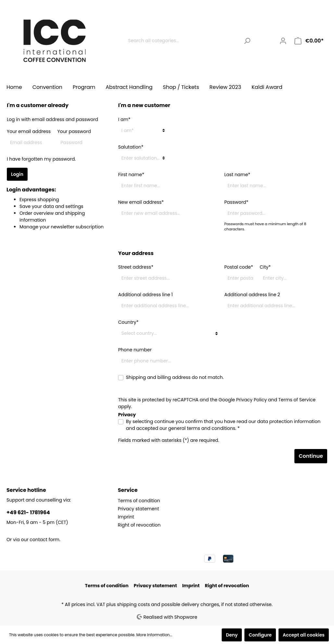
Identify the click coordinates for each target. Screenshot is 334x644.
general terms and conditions (202, 428)
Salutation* (131, 147)
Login (17, 174)
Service (128, 490)
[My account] (283, 41)
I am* (124, 119)
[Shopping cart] (309, 41)
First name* (131, 175)
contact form (44, 540)
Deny (232, 635)
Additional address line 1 (145, 295)
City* (265, 267)
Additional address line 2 (252, 295)
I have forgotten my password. (41, 159)
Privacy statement (138, 509)
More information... (154, 635)
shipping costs (133, 604)
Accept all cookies (304, 635)
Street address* (136, 267)
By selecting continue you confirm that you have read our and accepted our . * (223, 425)
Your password (74, 131)
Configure (260, 635)
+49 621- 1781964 (28, 512)
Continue (311, 456)
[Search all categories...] (182, 41)
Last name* (237, 175)
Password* (236, 202)
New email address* (141, 202)
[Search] (247, 41)
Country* (128, 322)
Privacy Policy (252, 400)
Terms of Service (297, 400)
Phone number (135, 350)
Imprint (126, 517)
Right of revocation (139, 525)
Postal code (239, 267)
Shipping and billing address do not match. (175, 377)
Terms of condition (139, 501)
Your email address (29, 131)
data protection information (289, 421)
